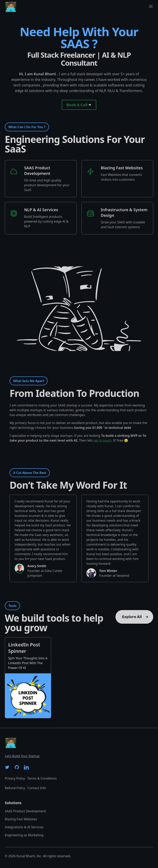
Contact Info (37, 788)
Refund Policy (15, 788)
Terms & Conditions (42, 778)
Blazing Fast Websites (21, 819)
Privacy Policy (15, 778)
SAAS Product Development (25, 811)
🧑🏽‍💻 (11, 6)
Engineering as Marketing (24, 835)
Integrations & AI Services (24, 827)
